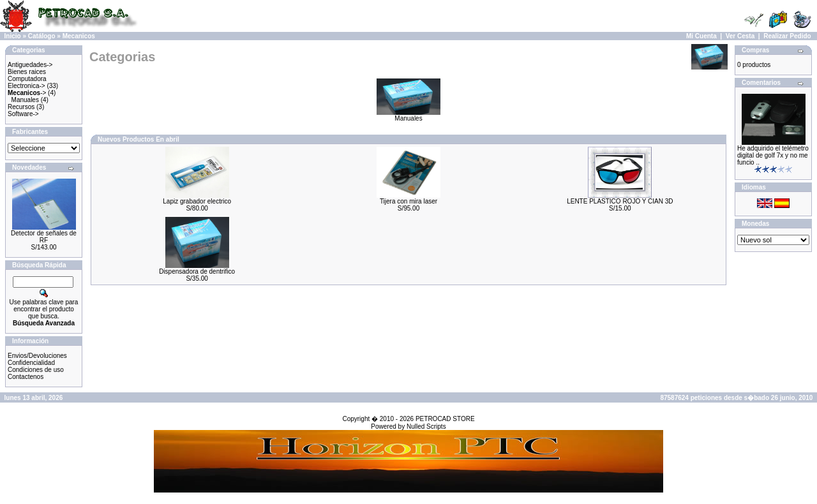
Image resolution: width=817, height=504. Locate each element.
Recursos (21, 107)
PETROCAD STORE (445, 419)
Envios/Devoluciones (37, 356)
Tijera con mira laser (408, 201)
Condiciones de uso (36, 370)
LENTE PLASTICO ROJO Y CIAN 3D (620, 201)
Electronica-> (26, 86)
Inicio (13, 36)
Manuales (25, 100)
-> (27, 93)
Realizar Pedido (787, 36)
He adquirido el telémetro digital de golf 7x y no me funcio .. (773, 155)
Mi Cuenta (701, 36)
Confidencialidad (31, 363)
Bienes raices (27, 72)
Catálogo (42, 36)
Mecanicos (79, 36)
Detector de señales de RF (44, 237)
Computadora (27, 79)
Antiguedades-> (30, 65)
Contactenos (26, 377)
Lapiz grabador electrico (197, 201)
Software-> (23, 114)
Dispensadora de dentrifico (197, 271)
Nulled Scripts (426, 426)
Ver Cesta (740, 36)
